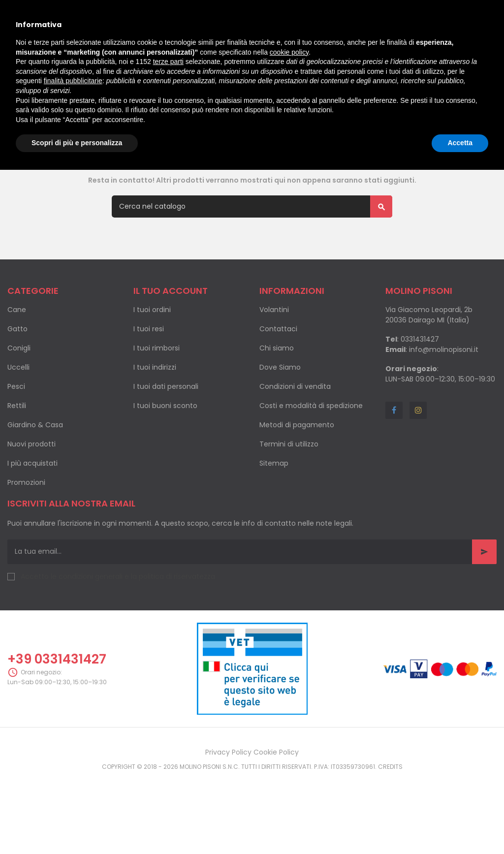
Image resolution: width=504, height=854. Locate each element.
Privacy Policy (228, 792)
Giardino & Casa (35, 465)
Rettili (17, 445)
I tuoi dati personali (166, 426)
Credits (390, 807)
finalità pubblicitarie (73, 81)
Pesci (16, 426)
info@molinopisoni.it (444, 389)
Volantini (274, 349)
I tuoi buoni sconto (165, 445)
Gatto (17, 369)
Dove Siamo (280, 407)
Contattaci (278, 369)
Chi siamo (277, 388)
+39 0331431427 (57, 699)
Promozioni (26, 522)
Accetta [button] (460, 143)
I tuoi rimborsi (157, 388)
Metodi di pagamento (297, 465)
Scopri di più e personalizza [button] (77, 143)
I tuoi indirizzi (155, 407)
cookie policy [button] (289, 52)
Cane (17, 349)
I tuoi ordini (152, 349)
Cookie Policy (276, 792)
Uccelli (18, 407)
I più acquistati (32, 503)
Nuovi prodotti (31, 484)
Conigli (19, 388)
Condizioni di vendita (295, 426)
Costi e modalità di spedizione (311, 445)
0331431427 (420, 379)
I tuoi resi (149, 369)
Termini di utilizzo (289, 484)
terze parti (168, 62)
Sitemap (274, 503)
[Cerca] (252, 246)
